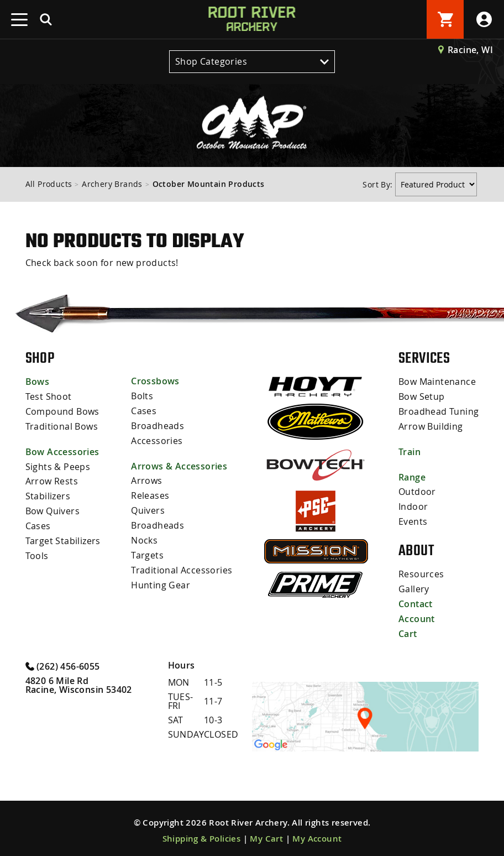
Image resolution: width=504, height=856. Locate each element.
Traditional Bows (62, 425)
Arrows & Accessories (179, 464)
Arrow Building (431, 425)
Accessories (157, 439)
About (416, 548)
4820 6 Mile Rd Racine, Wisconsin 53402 (79, 680)
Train (410, 450)
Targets (147, 550)
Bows (38, 382)
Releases (150, 493)
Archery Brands (112, 184)
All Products (49, 184)
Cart (408, 629)
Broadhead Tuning (439, 410)
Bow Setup (422, 396)
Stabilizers (48, 493)
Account (417, 615)
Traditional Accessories (182, 565)
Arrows (146, 478)
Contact (416, 601)
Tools (37, 551)
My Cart (266, 834)
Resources (421, 572)
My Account (317, 834)
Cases (38, 522)
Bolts (142, 395)
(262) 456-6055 (63, 661)
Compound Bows (62, 410)
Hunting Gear (161, 579)
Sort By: (379, 184)
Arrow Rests (52, 479)
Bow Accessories (62, 450)
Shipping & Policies (202, 834)
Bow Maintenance (437, 382)
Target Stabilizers (63, 536)
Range (412, 476)
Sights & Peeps (58, 464)
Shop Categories (252, 61)
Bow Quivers (53, 508)
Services (424, 358)
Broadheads (158, 424)
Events (413, 519)
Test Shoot (49, 396)
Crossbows (155, 381)
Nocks (144, 536)
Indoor (413, 504)
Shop (40, 358)
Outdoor (417, 490)
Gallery (414, 586)
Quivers (148, 507)
